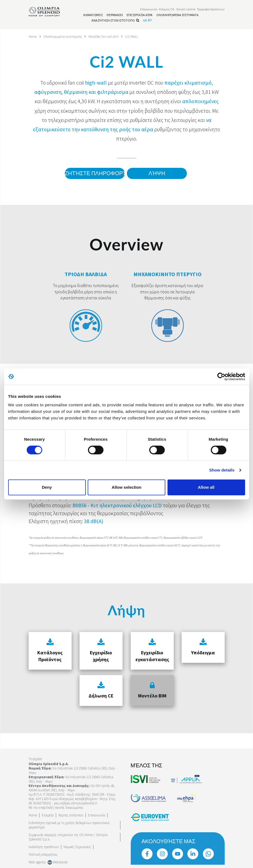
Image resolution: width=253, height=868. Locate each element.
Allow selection (126, 487)
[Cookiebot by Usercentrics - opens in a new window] (221, 377)
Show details (222, 470)
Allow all (206, 487)
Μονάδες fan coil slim (112, 36)
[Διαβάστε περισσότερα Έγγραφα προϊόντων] (211, 10)
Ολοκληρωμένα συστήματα (67, 36)
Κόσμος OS (167, 10)
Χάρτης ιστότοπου (71, 815)
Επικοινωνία (97, 815)
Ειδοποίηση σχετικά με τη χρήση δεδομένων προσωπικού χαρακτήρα (69, 825)
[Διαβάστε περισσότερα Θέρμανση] (115, 16)
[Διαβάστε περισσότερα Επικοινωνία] (149, 10)
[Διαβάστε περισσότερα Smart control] (186, 10)
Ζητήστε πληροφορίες (92, 174)
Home (33, 36)
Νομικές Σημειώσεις (77, 847)
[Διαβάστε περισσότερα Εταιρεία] (48, 815)
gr (147, 21)
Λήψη (157, 174)
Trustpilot (35, 759)
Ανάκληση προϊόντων (44, 847)
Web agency (37, 862)
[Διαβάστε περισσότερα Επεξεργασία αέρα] (140, 16)
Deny (47, 487)
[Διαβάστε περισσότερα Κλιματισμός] (93, 16)
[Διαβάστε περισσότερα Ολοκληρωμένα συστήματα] (177, 16)
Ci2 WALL (143, 36)
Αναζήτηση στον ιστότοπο (115, 21)
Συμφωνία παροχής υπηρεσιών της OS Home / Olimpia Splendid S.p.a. (68, 837)
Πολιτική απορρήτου (43, 854)
